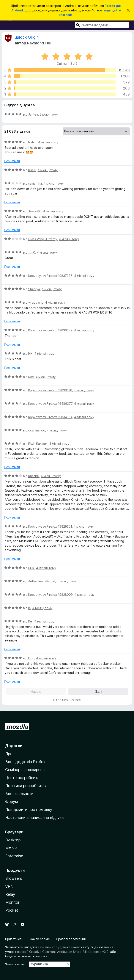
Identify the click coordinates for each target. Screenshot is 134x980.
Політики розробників (25, 786)
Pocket (12, 910)
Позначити (12, 161)
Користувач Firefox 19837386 (50, 276)
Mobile (11, 848)
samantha (35, 183)
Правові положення (71, 939)
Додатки (14, 746)
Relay (10, 894)
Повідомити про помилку (29, 810)
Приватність (14, 939)
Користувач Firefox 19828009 (50, 595)
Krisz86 (34, 476)
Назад (36, 691)
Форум (12, 802)
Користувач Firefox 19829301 (50, 526)
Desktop (13, 840)
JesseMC (35, 211)
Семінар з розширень (25, 770)
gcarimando (37, 430)
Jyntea (33, 114)
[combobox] (102, 25)
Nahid (32, 142)
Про (9, 754)
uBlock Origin (27, 37)
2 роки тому (49, 114)
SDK (31, 568)
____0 (32, 252)
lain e (32, 170)
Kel (30, 621)
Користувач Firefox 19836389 (50, 330)
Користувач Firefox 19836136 (50, 390)
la (29, 608)
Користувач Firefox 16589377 (50, 404)
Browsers (14, 878)
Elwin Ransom (38, 444)
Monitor (12, 902)
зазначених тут (49, 947)
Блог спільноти (19, 794)
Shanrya (34, 289)
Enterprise (14, 856)
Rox (31, 377)
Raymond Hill (39, 43)
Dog (31, 658)
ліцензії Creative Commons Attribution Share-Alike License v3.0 (63, 952)
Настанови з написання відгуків (35, 818)
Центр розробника (22, 778)
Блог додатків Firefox (25, 762)
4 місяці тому (48, 142)
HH (30, 354)
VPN (9, 886)
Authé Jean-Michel (42, 581)
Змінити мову (15, 964)
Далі (98, 691)
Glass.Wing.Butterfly (43, 239)
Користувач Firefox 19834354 (50, 417)
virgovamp (36, 302)
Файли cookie (40, 939)
